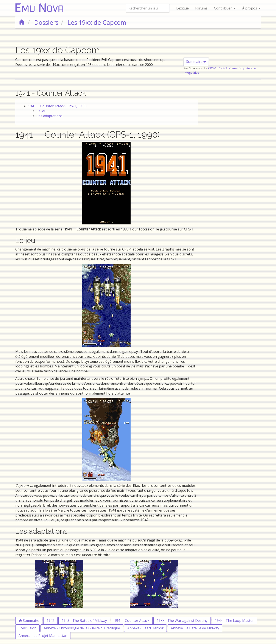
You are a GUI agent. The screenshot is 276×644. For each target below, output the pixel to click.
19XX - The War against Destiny (182, 621)
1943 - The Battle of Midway (84, 621)
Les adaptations (50, 116)
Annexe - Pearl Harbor (145, 628)
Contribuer (225, 8)
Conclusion (27, 628)
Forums (201, 8)
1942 (50, 621)
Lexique (182, 8)
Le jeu (41, 111)
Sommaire (196, 62)
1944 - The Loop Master (234, 621)
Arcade (251, 68)
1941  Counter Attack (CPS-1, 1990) (57, 106)
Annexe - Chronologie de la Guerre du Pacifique (82, 628)
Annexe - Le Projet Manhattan (43, 636)
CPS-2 (223, 68)
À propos (252, 8)
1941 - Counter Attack (132, 621)
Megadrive (192, 72)
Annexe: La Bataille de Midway (195, 628)
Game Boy (237, 68)
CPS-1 (212, 68)
